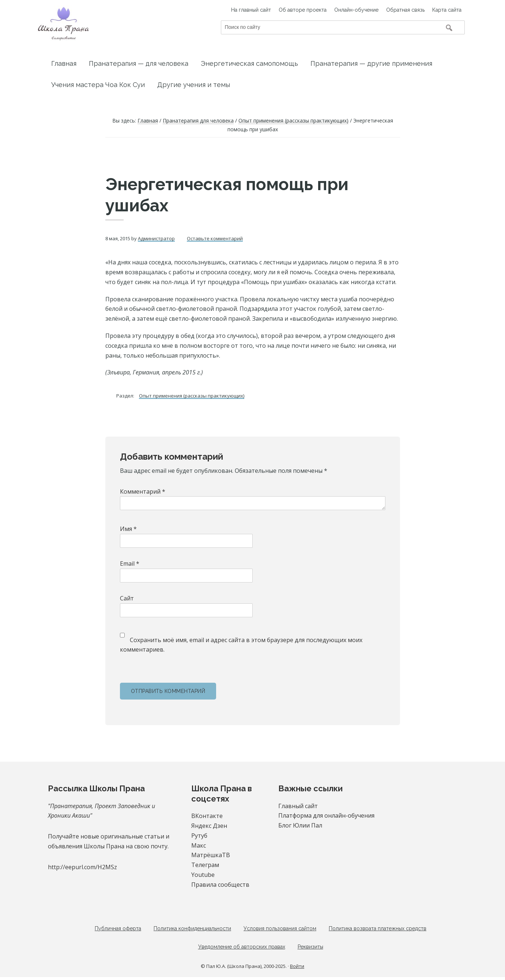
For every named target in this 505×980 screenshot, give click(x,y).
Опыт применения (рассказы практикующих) (192, 396)
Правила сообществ (220, 885)
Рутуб (199, 836)
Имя (128, 529)
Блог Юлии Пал (300, 825)
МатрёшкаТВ (211, 855)
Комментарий (143, 491)
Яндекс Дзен (209, 826)
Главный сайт (298, 806)
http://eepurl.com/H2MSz (82, 867)
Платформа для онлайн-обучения (326, 815)
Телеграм (205, 865)
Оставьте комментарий (215, 238)
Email (130, 563)
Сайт (127, 598)
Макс (199, 845)
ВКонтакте (207, 816)
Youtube (203, 875)
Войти (297, 969)
